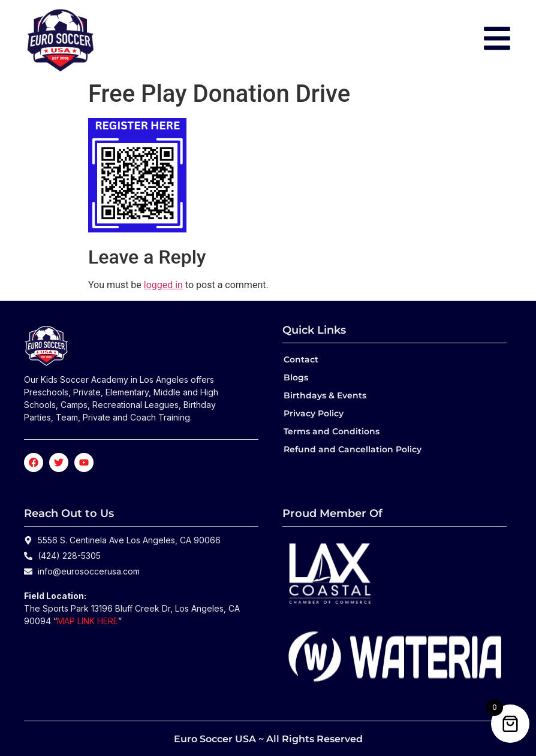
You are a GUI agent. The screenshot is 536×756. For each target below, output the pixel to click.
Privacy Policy (314, 413)
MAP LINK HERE (88, 621)
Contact (301, 359)
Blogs (296, 377)
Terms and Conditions (332, 431)
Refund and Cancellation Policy (353, 449)
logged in (163, 285)
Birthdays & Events (325, 395)
